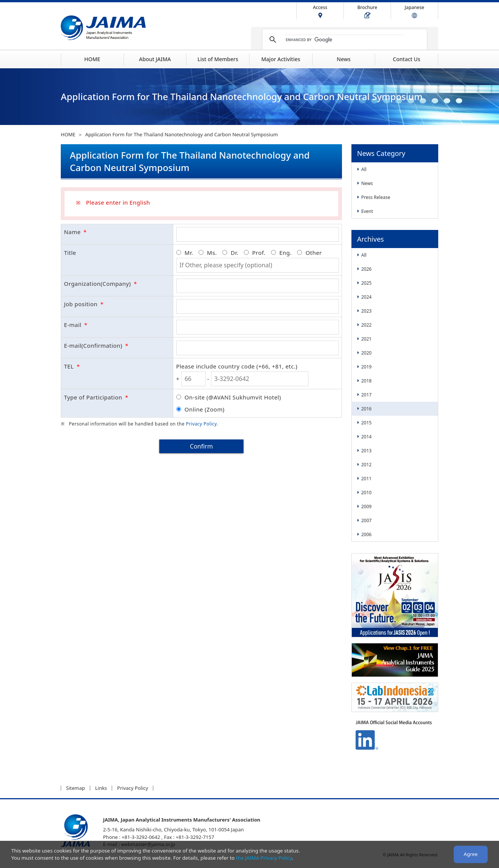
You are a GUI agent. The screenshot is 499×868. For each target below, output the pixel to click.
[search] (343, 40)
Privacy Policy (201, 424)
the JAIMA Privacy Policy (264, 858)
